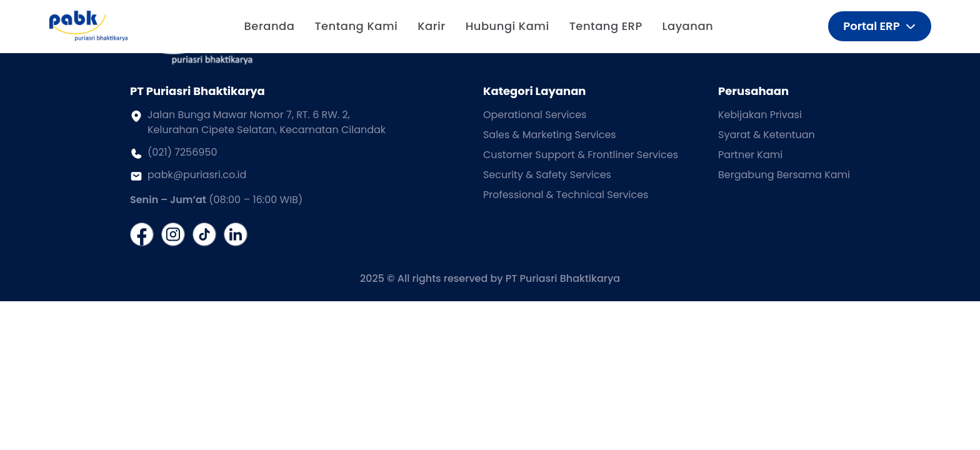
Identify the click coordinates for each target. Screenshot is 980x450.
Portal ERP (879, 26)
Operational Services (535, 115)
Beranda (270, 26)
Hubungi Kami (507, 26)
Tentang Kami (356, 26)
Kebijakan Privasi (760, 115)
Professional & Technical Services (566, 195)
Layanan (688, 26)
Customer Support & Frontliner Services (581, 155)
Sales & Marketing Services (550, 135)
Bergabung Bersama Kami (784, 175)
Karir (431, 26)
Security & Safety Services (547, 175)
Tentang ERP (606, 26)
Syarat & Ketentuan (767, 135)
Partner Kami (750, 155)
